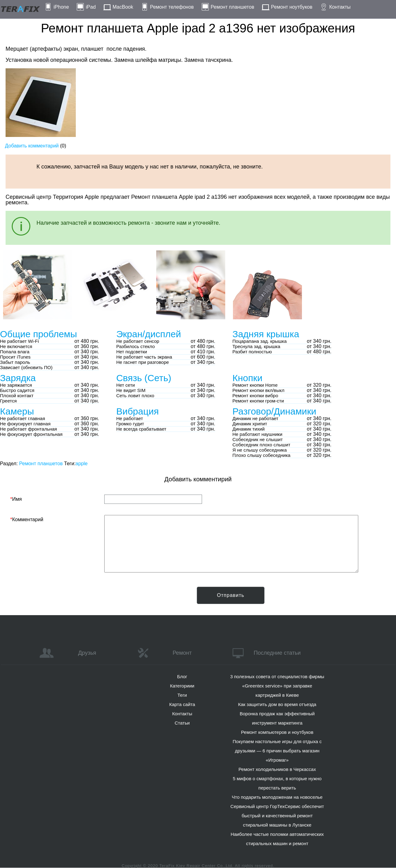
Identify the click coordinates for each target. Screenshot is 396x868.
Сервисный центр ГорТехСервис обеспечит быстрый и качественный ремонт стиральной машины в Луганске (277, 816)
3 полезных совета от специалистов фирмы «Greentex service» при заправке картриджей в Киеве (277, 686)
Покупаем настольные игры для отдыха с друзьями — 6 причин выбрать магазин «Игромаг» (277, 751)
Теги (182, 695)
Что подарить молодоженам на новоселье (277, 797)
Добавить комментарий (32, 146)
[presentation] (57, 599)
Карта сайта (182, 704)
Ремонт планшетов (232, 7)
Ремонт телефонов (172, 7)
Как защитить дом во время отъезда (277, 704)
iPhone (61, 7)
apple (82, 464)
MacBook (123, 7)
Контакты (340, 7)
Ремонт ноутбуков (292, 7)
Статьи (182, 723)
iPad (91, 7)
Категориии (182, 686)
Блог (182, 677)
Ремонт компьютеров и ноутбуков (277, 732)
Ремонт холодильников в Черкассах (277, 769)
